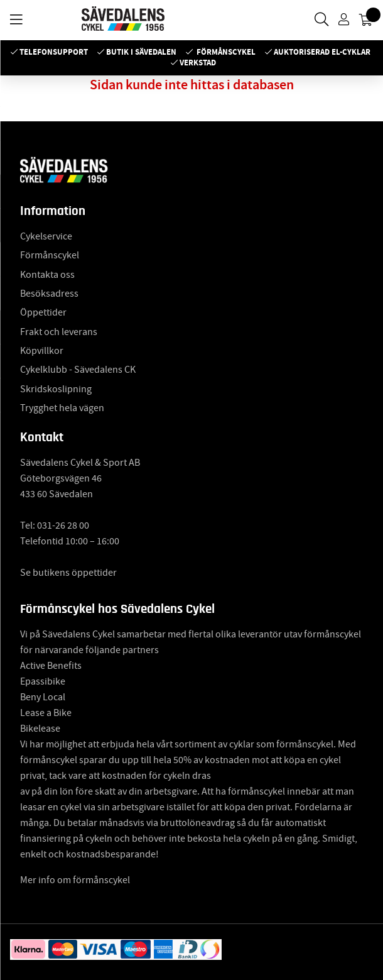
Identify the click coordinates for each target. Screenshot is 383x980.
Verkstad (198, 63)
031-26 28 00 (63, 526)
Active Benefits (51, 666)
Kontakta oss (47, 275)
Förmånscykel (226, 52)
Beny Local (43, 697)
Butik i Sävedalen (141, 52)
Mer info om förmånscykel (75, 880)
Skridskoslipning (56, 389)
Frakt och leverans (59, 332)
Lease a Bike (46, 713)
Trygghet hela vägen (62, 408)
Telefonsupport (54, 52)
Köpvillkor (42, 351)
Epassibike (43, 681)
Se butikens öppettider (68, 573)
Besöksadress (49, 294)
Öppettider (43, 312)
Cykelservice (46, 236)
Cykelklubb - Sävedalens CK (78, 370)
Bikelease (40, 729)
